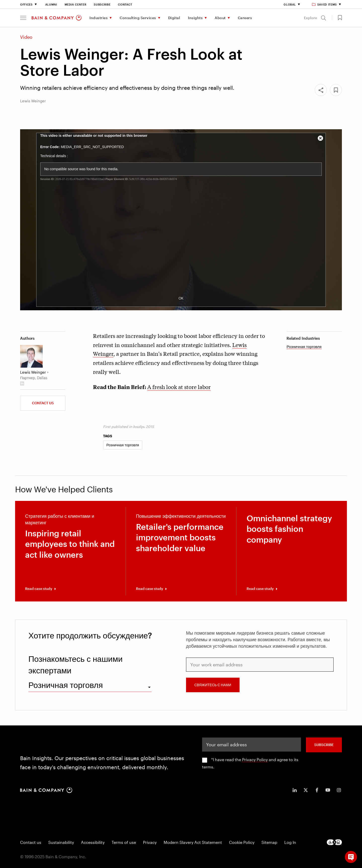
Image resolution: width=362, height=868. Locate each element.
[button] (23, 18)
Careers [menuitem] (245, 18)
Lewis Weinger (33, 372)
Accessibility (93, 842)
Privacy (150, 842)
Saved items (325, 4)
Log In (290, 842)
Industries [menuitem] (99, 18)
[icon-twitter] (306, 790)
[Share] (321, 90)
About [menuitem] (220, 18)
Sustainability (61, 842)
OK (181, 298)
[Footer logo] (334, 842)
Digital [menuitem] (174, 18)
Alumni (51, 4)
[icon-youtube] (328, 790)
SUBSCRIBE (324, 745)
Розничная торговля (304, 346)
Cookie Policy (242, 842)
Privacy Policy (255, 760)
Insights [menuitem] (195, 18)
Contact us (43, 403)
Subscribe (102, 4)
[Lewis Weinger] (31, 356)
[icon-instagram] (339, 790)
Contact (125, 4)
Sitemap (269, 842)
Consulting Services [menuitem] (138, 18)
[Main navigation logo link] (57, 18)
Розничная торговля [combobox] (66, 685)
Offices (26, 4)
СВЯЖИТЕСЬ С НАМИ (213, 685)
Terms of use (124, 842)
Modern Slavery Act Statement (193, 842)
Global (290, 4)
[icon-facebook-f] (317, 790)
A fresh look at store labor (179, 387)
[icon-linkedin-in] (295, 790)
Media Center (76, 4)
